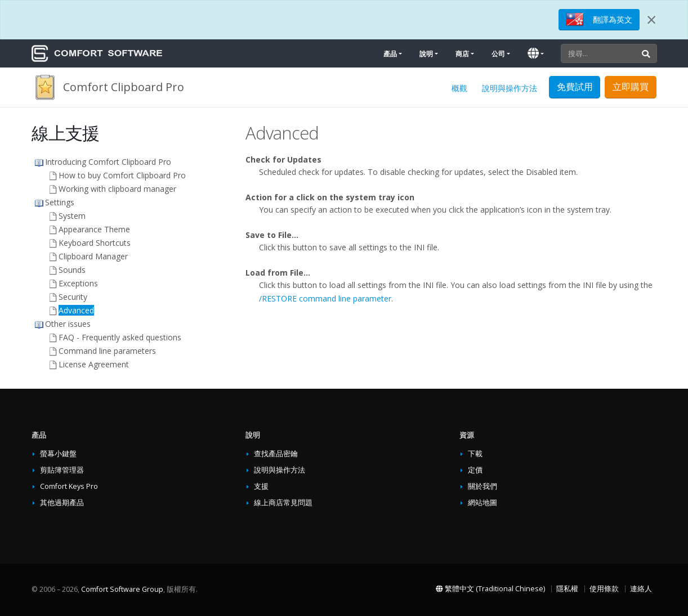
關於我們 (483, 486)
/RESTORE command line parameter (325, 298)
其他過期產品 (62, 503)
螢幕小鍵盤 (58, 454)
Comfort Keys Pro (69, 486)
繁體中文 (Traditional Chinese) (490, 589)
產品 (390, 54)
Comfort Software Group (122, 589)
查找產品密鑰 (276, 454)
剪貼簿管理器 (62, 470)
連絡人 (641, 589)
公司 (498, 54)
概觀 (459, 88)
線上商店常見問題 (283, 503)
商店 (462, 54)
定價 (475, 470)
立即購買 (631, 87)
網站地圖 (483, 503)
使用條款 (604, 589)
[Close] (651, 20)
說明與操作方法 (510, 88)
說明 (426, 54)
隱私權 (567, 589)
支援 (261, 486)
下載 (475, 454)
